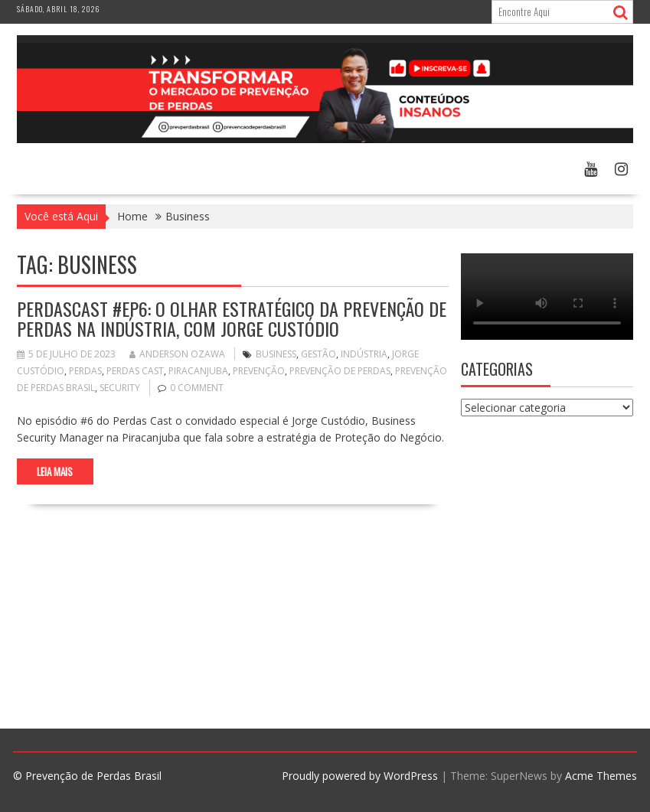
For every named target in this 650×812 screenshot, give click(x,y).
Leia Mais (55, 471)
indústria (364, 354)
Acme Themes (601, 776)
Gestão (318, 354)
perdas (85, 371)
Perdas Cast (135, 371)
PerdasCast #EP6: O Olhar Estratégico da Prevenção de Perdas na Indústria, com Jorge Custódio (232, 318)
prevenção (259, 371)
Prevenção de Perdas (340, 371)
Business (276, 354)
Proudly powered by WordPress (360, 776)
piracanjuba (198, 371)
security (120, 388)
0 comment (197, 388)
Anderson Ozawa (177, 354)
